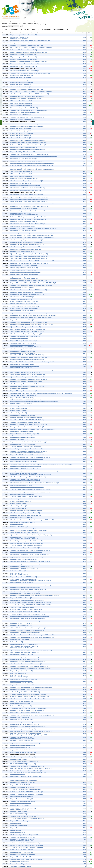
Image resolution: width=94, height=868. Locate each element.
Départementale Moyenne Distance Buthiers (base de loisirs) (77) (28, 662)
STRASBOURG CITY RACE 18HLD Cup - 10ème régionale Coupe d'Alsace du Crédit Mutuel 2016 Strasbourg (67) (41, 393)
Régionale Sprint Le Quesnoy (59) (20, 640)
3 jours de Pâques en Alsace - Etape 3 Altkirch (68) (24, 533)
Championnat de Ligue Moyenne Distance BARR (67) (25, 336)
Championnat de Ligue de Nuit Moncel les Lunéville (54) (26, 466)
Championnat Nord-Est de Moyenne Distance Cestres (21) (26, 552)
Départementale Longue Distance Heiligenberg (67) (25, 64)
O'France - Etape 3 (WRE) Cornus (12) (21, 406)
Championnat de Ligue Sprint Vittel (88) (21, 299)
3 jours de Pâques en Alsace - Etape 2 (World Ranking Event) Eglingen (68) (31, 535)
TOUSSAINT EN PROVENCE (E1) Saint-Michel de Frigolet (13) (27, 766)
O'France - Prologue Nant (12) (19, 413)
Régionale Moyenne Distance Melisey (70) (22, 799)
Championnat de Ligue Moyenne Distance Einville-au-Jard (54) (28, 117)
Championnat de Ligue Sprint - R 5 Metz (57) (23, 783)
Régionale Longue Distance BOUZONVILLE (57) (24, 577)
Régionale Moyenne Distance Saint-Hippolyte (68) (24, 215)
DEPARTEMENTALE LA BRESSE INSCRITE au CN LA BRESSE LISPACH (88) (31, 48)
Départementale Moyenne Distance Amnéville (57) (24, 66)
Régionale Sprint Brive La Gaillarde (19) (21, 485)
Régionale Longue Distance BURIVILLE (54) (23, 437)
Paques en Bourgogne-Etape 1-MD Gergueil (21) (24, 59)
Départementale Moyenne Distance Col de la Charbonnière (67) (28, 140)
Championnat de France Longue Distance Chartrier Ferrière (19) (28, 477)
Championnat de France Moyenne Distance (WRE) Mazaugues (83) (29, 62)
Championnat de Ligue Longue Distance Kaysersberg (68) (26, 334)
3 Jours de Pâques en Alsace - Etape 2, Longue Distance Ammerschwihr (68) (32, 166)
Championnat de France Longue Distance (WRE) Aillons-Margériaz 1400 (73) (31, 285)
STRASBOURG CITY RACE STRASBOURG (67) (23, 343)
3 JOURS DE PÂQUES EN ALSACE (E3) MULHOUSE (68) (26, 790)
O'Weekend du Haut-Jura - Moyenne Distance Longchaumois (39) (28, 628)
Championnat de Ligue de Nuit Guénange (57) (23, 729)
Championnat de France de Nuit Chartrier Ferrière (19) (25, 479)
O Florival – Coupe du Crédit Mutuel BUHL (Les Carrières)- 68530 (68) (30, 616)
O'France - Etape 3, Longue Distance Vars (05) (23, 270)
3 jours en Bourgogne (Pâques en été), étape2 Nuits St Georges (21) (29, 199)
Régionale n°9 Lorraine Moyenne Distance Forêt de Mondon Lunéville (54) (31, 475)
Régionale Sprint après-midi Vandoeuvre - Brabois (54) (26, 347)
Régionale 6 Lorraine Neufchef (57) (20, 704)
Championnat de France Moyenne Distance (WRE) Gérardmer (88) (29, 290)
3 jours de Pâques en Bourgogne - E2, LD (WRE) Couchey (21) (28, 329)
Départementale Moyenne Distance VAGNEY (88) (24, 147)
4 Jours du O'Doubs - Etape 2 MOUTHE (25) (22, 494)
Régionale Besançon (16, 828)
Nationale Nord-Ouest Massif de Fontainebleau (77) (25, 659)
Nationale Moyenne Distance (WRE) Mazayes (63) (24, 528)
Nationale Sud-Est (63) (17, 524)
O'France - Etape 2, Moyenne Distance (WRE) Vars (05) (25, 272)
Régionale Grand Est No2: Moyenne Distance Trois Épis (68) (27, 386)
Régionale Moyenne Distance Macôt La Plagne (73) (24, 209)
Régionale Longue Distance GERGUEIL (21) (22, 364)
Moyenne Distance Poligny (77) (19, 809)
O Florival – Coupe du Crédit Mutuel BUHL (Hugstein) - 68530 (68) (28, 614)
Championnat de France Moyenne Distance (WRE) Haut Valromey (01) (30, 94)
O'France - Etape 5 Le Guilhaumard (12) (21, 404)
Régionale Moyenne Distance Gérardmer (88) (23, 311)
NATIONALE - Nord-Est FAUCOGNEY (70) (22, 797)
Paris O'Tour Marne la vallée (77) (19, 575)
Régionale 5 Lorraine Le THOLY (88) (20, 750)
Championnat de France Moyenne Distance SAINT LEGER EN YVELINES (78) (32, 325)
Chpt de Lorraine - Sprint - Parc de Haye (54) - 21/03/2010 (26, 859)
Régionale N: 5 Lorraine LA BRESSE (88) (22, 518)
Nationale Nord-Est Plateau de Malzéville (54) (23, 745)
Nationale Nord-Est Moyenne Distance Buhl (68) (24, 50)
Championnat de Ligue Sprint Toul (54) (21, 681)
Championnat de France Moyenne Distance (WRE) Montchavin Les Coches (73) (32, 204)
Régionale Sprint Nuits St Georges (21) (21, 368)
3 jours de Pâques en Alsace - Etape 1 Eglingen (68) (25, 539)
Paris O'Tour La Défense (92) (18, 571)
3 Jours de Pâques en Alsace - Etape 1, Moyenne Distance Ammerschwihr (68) (32, 169)
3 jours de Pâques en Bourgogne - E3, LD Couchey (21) (26, 327)
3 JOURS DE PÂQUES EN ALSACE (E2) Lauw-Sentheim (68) (27, 792)
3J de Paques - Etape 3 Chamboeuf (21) (21, 101)
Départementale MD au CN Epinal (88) (21, 115)
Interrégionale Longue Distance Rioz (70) (22, 43)
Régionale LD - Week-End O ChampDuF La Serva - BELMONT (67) (29, 281)
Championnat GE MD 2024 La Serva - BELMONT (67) (25, 71)
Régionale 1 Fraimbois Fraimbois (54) (21, 803)
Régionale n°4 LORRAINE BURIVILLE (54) (22, 648)
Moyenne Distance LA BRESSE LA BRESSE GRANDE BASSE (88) (29, 52)
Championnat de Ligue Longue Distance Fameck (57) (25, 422)
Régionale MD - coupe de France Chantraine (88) (24, 341)
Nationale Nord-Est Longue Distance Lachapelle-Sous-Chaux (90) (28, 143)
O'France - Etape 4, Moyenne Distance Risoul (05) (24, 268)
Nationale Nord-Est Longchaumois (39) (21, 626)
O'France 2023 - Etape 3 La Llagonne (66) (22, 82)
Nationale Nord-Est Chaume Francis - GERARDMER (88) (26, 515)
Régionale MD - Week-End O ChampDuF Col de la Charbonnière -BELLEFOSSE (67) (33, 283)
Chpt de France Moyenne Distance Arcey (22, 841)
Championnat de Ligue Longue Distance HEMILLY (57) (25, 548)
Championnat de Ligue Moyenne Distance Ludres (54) (25, 186)
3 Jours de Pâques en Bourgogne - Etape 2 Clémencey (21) (27, 449)
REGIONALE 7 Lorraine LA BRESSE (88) (22, 701)
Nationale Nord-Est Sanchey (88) (19, 338)
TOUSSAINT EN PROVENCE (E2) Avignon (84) (23, 764)
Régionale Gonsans (16, 823)
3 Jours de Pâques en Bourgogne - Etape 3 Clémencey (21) (27, 447)
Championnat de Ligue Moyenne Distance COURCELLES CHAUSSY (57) (30, 457)
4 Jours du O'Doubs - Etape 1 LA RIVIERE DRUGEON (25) (26, 497)
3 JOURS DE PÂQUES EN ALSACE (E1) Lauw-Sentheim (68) (27, 794)
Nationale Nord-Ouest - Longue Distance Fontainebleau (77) (27, 242)
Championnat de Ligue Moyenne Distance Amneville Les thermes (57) (30, 555)
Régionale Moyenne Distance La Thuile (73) (22, 288)
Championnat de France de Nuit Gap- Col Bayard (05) (25, 587)
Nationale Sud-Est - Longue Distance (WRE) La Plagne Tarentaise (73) (30, 206)
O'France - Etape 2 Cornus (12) (19, 408)
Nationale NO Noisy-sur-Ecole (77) (20, 806)
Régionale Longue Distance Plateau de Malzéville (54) (25, 633)
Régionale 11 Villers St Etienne (19, 759)
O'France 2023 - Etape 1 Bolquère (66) (21, 87)
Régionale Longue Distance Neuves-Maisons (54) (24, 469)
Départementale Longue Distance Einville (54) (23, 55)
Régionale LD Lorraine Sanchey (19, 821)
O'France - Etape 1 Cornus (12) (19, 411)
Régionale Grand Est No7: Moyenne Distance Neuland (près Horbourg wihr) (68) (33, 362)
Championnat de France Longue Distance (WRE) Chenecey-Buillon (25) (30, 41)
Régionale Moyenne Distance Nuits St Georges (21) (25, 366)
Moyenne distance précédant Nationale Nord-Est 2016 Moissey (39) (29, 442)
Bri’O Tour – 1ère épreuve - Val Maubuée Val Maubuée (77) (26, 734)
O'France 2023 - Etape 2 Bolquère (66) (21, 85)
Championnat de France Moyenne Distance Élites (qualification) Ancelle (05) (31, 585)
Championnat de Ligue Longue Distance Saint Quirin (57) (26, 99)
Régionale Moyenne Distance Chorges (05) (22, 583)
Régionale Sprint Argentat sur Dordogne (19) (23, 152)
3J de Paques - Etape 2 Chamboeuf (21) (21, 103)
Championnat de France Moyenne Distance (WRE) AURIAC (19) (28, 150)
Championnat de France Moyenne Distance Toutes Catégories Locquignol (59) (32, 637)
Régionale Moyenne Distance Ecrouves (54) (22, 683)
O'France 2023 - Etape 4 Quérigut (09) (21, 80)
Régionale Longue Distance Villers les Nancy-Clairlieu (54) (27, 459)
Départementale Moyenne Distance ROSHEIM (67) (24, 108)
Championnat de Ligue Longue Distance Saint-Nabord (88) (27, 45)
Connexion (28, 18)
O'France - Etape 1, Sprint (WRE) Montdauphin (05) (24, 275)
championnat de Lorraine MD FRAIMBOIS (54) (23, 752)
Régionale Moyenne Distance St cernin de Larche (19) (25, 480)
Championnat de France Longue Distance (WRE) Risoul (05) (27, 126)
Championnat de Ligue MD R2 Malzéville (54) (23, 801)
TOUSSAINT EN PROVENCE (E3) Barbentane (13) (24, 762)
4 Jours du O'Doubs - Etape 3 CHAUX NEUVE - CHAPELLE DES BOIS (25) (31, 492)
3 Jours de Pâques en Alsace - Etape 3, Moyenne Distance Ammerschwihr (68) (32, 163)
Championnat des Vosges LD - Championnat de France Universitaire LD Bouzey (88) (34, 156)
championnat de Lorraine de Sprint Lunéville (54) (24, 473)
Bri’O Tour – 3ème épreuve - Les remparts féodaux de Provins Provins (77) (31, 731)
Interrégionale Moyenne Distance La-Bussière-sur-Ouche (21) (27, 360)
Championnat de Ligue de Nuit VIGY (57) (22, 655)
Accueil (4, 21)
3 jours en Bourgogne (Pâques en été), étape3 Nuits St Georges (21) (29, 197)
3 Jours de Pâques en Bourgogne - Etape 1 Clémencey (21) (27, 453)
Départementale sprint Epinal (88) (20, 37)
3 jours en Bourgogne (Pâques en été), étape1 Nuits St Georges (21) (29, 202)
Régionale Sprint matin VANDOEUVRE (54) (22, 345)
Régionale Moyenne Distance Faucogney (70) (23, 444)
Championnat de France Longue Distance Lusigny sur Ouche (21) (29, 357)
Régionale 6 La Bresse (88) (18, 774)
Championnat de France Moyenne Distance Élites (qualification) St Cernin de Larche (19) (35, 483)
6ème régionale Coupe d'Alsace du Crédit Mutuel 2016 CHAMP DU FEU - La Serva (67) (34, 401)
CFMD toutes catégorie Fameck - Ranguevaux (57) (24, 780)
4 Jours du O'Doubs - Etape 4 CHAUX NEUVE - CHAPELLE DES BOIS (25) (31, 490)
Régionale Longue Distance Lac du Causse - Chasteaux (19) (27, 487)
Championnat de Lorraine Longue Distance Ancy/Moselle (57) (27, 630)
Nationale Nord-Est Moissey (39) (19, 440)
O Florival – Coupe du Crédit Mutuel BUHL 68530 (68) (25, 612)
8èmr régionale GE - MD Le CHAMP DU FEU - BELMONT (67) (27, 355)
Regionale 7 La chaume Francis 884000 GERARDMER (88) (26, 418)
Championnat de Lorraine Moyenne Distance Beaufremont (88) (28, 619)
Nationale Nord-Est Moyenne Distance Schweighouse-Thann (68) (28, 145)
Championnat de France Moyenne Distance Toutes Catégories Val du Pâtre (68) (32, 520)
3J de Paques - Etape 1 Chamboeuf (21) (21, 106)
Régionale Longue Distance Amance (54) (22, 566)
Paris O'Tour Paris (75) (17, 573)
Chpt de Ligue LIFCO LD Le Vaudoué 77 (21, 866)
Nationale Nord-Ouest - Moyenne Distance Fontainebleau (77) (27, 245)
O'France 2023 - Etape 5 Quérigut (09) (21, 78)
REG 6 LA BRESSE (16, 830)
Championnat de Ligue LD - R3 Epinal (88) (22, 787)
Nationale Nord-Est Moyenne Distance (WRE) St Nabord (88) (27, 96)
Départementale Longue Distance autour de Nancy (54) (26, 190)
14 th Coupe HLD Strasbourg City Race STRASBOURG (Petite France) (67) (31, 562)
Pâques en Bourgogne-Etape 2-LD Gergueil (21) (24, 35)
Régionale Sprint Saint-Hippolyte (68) (21, 213)
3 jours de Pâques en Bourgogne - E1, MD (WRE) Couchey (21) (28, 332)
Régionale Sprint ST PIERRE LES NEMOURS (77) (24, 462)
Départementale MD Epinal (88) (19, 38)
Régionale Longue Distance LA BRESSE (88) (23, 351)
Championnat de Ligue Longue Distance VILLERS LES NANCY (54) (29, 379)
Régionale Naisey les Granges (19, 826)
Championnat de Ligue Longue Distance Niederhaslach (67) (27, 181)
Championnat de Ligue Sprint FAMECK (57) (22, 252)
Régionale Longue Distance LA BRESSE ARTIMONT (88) (26, 743)
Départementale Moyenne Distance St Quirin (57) (24, 159)
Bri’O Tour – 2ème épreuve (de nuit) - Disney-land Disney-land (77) (29, 735)
